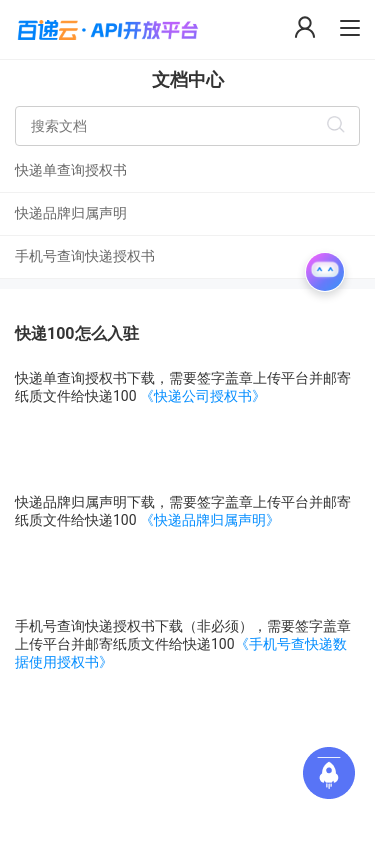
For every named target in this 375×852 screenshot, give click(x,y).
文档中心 (188, 79)
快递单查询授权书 (71, 170)
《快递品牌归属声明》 (210, 520)
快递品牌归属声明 (71, 213)
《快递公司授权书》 (203, 396)
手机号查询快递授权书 (85, 256)
